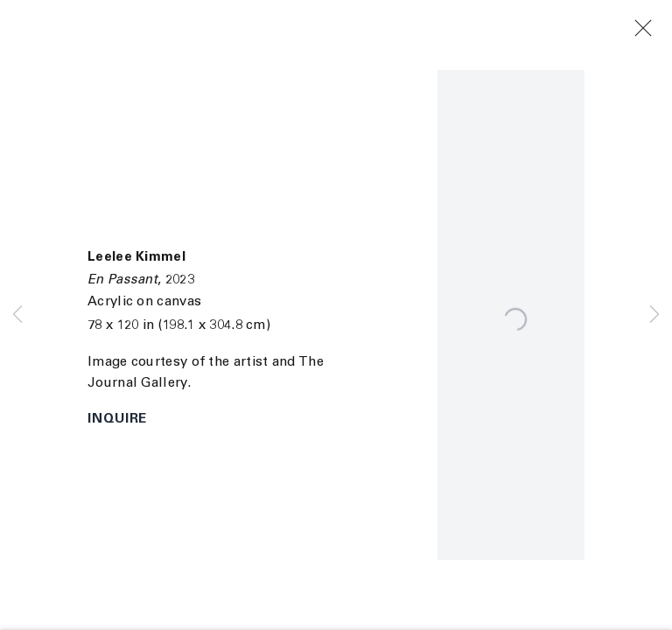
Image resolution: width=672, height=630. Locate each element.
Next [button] (654, 315)
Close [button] (657, 29)
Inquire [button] (117, 420)
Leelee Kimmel (136, 258)
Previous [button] (17, 315)
